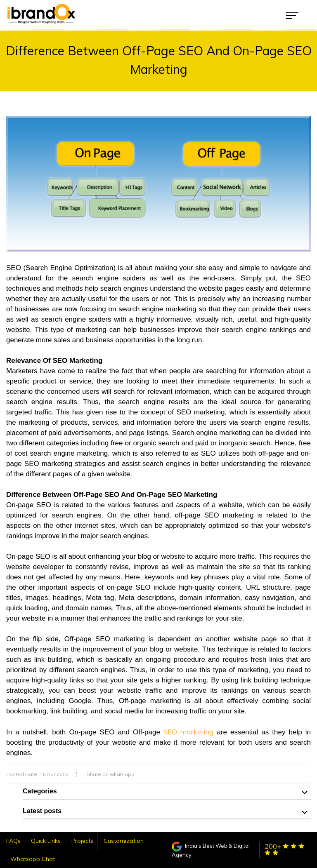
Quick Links (46, 841)
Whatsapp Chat (33, 859)
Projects (82, 841)
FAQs (13, 841)
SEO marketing (188, 732)
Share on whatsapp (111, 774)
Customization (124, 841)
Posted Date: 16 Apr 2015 (37, 774)
